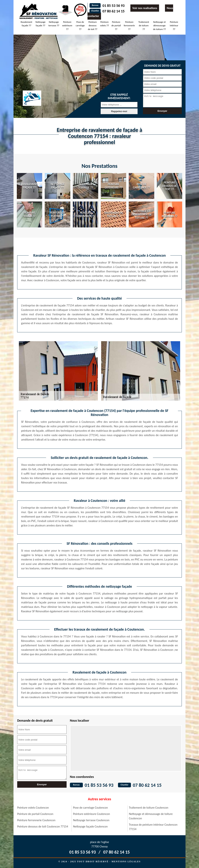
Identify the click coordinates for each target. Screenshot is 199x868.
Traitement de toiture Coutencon (149, 808)
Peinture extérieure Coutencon (91, 814)
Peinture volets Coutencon (33, 808)
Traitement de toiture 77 (144, 26)
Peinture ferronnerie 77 (129, 26)
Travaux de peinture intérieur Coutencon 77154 (153, 827)
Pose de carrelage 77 (80, 26)
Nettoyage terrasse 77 (54, 24)
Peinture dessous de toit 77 (93, 26)
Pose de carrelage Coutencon (90, 808)
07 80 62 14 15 (113, 11)
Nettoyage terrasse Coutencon (91, 820)
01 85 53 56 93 (113, 6)
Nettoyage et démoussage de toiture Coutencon (151, 816)
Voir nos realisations (145, 8)
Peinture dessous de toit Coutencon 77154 (43, 826)
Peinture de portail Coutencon (35, 814)
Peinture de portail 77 (116, 26)
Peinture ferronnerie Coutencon (36, 820)
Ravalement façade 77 (26, 24)
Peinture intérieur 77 (174, 26)
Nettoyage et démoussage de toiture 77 (159, 26)
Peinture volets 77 (104, 24)
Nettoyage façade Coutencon (90, 826)
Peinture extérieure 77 (67, 26)
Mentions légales (126, 862)
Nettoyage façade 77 (41, 24)
